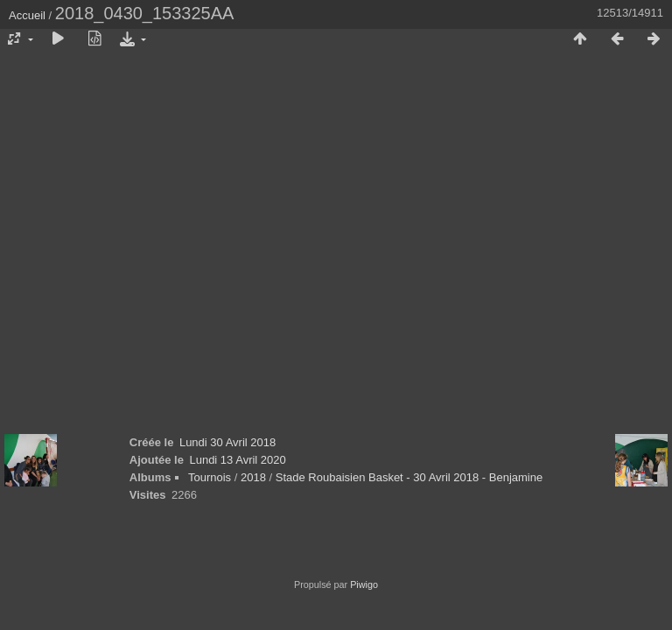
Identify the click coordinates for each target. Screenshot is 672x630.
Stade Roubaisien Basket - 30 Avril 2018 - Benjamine (409, 477)
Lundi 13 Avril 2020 (237, 460)
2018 (253, 477)
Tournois (210, 477)
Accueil (27, 15)
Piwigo (364, 584)
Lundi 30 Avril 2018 (227, 442)
